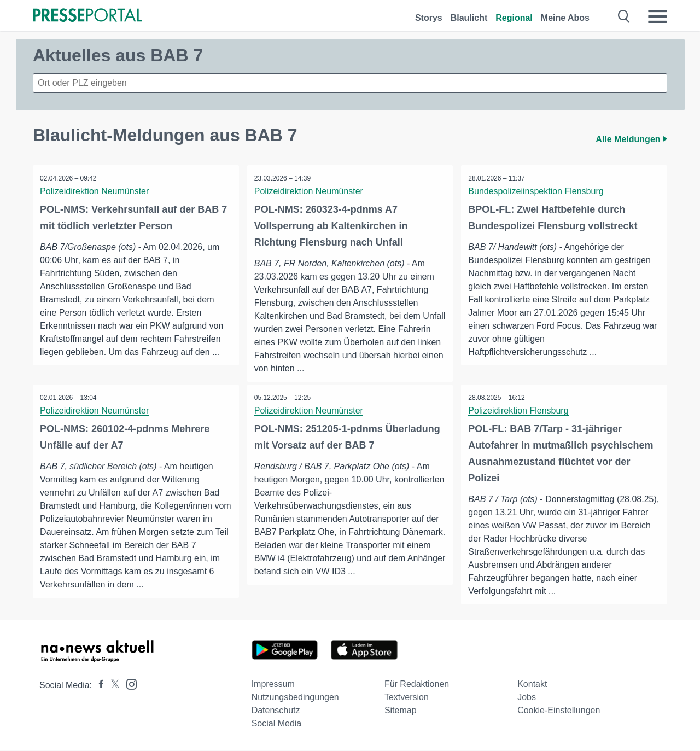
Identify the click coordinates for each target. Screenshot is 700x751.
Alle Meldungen (631, 139)
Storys (429, 18)
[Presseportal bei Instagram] (128, 685)
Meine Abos (565, 18)
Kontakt (532, 685)
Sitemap (401, 711)
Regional (514, 18)
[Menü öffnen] (657, 16)
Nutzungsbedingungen (295, 698)
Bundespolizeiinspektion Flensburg (537, 191)
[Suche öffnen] (624, 16)
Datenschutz (276, 711)
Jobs (527, 698)
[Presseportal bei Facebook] (98, 686)
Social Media (277, 724)
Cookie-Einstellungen (559, 711)
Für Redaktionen (417, 685)
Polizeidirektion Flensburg (519, 411)
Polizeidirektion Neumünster (95, 191)
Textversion (407, 698)
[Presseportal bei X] (112, 686)
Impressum (273, 685)
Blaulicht (469, 18)
